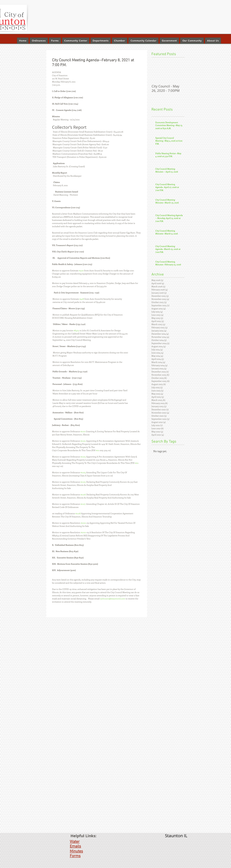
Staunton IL (176, 836)
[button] (101, 41)
